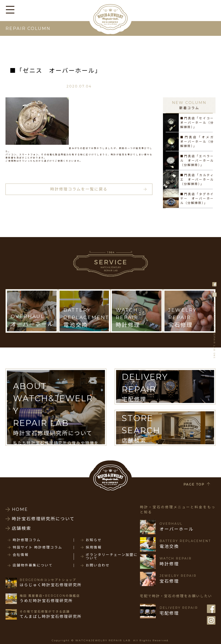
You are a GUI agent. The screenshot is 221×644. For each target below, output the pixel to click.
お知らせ (94, 540)
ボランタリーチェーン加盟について (112, 557)
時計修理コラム (27, 540)
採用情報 (94, 547)
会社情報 (21, 555)
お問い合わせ (98, 565)
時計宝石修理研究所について (43, 519)
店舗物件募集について (33, 565)
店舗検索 (22, 528)
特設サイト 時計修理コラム (37, 547)
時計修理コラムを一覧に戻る (79, 189)
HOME (20, 509)
